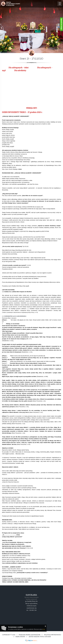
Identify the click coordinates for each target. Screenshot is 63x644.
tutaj (44, 629)
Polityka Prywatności (52, 635)
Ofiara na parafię (61, 24)
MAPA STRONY (20, 637)
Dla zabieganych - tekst (19, 68)
